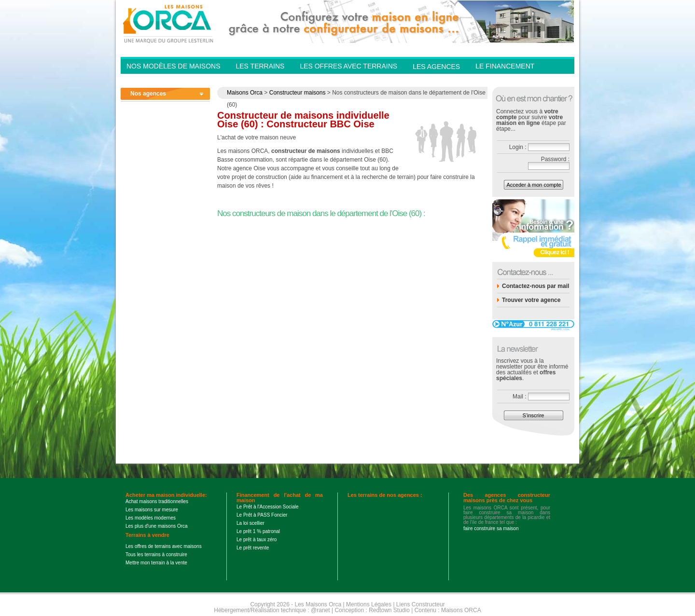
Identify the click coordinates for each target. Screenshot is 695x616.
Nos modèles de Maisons (173, 66)
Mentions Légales (369, 604)
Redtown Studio (389, 610)
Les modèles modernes (151, 518)
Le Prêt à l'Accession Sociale (268, 507)
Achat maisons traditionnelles (157, 501)
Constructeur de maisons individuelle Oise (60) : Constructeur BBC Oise (303, 120)
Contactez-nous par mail (535, 286)
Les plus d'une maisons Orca (157, 526)
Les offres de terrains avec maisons (164, 546)
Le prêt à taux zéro (257, 540)
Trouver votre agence (531, 300)
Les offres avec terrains (348, 66)
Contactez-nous (507, 80)
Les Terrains (260, 66)
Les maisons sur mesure (152, 510)
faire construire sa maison (491, 528)
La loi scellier (250, 523)
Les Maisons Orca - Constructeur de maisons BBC (169, 23)
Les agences (436, 67)
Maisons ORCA (461, 610)
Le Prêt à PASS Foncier (262, 515)
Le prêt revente (253, 548)
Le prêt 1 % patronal (258, 531)
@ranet (320, 610)
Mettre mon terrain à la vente (156, 563)
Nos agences (148, 94)
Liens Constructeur (421, 604)
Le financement (505, 66)
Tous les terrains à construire (156, 554)
